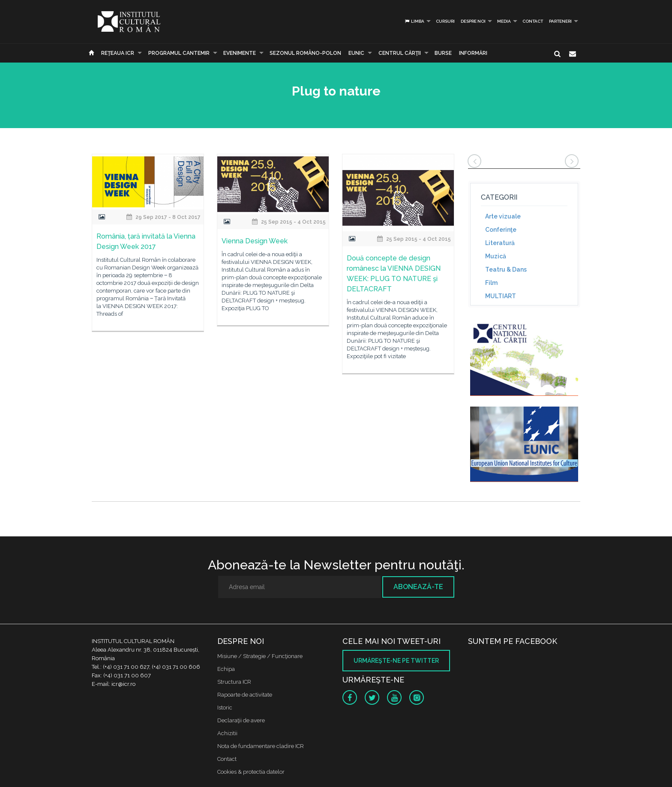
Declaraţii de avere (241, 720)
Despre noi (473, 21)
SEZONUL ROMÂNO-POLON (305, 53)
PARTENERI (560, 21)
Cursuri (445, 21)
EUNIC (356, 53)
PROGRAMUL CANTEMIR (179, 53)
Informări (473, 53)
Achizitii (227, 733)
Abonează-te (418, 587)
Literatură (500, 243)
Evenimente (240, 53)
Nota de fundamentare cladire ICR (261, 746)
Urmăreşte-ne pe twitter (396, 661)
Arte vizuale (503, 216)
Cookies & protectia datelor (251, 772)
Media (504, 21)
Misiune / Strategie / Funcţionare (260, 656)
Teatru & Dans (506, 269)
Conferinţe (501, 230)
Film (491, 283)
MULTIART (501, 296)
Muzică (496, 256)
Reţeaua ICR (118, 53)
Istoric (225, 708)
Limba (414, 21)
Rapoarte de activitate (245, 695)
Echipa (226, 669)
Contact (533, 21)
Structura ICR (234, 682)
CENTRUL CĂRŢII (400, 53)
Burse (443, 53)
